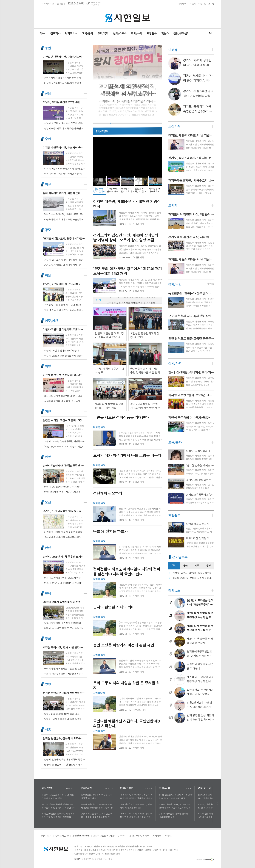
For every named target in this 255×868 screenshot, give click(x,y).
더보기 (70, 789)
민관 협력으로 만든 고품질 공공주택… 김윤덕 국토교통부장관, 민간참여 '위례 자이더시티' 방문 (98, 815)
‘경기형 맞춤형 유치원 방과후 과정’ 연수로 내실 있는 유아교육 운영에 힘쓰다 (58, 806)
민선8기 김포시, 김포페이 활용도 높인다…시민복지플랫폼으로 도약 (193, 573)
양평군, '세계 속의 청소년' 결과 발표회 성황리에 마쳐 (64, 719)
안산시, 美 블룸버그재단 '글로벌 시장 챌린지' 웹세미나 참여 (64, 764)
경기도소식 (71, 33)
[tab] (174, 566)
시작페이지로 (48, 3)
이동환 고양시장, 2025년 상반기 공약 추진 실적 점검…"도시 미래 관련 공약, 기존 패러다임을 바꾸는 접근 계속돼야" (193, 578)
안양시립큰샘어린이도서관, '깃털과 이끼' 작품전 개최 (64, 492)
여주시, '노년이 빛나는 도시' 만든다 (61, 350)
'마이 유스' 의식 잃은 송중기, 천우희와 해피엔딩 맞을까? (136, 806)
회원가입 (202, 3)
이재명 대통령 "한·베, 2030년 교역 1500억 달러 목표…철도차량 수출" (175, 806)
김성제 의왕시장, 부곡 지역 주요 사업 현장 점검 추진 (64, 401)
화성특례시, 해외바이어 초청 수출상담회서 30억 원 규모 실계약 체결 (64, 219)
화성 (48, 184)
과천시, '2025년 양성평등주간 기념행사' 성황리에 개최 (64, 441)
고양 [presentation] (174, 565)
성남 (48, 93)
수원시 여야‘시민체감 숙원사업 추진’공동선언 (64, 174)
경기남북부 (180, 557)
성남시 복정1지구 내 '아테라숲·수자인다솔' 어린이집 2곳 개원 (64, 128)
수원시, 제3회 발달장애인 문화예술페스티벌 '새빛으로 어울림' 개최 (64, 169)
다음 (218, 804)
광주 (48, 230)
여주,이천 (51, 321)
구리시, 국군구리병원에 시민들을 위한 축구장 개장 (64, 674)
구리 (48, 639)
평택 (48, 593)
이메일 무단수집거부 (139, 836)
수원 (48, 139)
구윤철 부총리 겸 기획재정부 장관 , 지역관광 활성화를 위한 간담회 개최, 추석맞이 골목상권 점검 (97, 806)
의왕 (48, 366)
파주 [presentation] (197, 565)
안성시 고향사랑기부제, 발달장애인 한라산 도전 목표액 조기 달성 (64, 578)
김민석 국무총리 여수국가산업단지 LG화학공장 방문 (175, 815)
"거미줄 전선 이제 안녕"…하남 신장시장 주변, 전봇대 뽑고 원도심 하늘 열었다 (64, 310)
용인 (48, 48)
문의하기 (169, 836)
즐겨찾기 (61, 3)
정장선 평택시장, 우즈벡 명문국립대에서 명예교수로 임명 (64, 623)
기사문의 (192, 3)
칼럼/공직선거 (181, 33)
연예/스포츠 (120, 33)
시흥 (48, 730)
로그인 (211, 3)
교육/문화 (87, 33)
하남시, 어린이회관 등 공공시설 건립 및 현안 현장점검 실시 (133, 300)
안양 (48, 457)
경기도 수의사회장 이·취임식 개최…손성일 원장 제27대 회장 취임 (64, 265)
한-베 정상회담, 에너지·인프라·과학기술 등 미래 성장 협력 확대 (176, 797)
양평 (48, 684)
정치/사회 (137, 33)
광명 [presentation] (208, 565)
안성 (48, 548)
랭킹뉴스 (174, 591)
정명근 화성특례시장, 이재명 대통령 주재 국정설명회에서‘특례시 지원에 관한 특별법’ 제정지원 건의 (64, 214)
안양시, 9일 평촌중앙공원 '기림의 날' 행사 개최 (64, 487)
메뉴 (42, 33)
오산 (48, 502)
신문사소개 (46, 836)
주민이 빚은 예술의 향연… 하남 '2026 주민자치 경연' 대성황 (64, 305)
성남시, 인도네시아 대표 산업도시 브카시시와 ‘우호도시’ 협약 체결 (64, 123)
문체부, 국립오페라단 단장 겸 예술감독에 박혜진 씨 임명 (58, 797)
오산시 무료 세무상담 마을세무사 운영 (63, 537)
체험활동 (152, 33)
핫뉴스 (165, 33)
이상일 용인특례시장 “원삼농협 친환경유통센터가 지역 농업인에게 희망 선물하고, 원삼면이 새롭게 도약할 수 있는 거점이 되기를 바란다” (64, 83)
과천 (48, 411)
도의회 (173, 205)
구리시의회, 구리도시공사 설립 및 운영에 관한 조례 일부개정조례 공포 (64, 669)
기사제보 (182, 3)
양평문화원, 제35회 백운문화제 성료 (62, 714)
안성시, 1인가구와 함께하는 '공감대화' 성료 (64, 583)
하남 (48, 275)
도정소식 (174, 126)
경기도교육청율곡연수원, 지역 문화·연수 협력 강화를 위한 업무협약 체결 (58, 815)
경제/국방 (103, 33)
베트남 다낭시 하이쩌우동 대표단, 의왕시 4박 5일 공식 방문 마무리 (64, 396)
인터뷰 (173, 50)
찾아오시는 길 (62, 836)
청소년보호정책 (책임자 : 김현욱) (109, 836)
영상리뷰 (102, 131)
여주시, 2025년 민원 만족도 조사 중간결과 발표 (64, 356)
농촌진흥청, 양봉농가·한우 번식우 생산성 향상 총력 (97, 797)
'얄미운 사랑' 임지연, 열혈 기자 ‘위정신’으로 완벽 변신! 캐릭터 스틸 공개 (137, 815)
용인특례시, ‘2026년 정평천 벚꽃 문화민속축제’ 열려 (64, 78)
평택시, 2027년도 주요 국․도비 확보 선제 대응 (64, 628)
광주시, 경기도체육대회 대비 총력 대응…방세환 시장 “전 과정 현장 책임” (64, 260)
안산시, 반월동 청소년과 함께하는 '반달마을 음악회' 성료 (64, 759)
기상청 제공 (95, 5)
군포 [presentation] (185, 565)
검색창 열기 (211, 33)
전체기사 (55, 33)
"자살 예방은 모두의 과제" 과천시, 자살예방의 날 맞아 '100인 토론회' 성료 (64, 446)
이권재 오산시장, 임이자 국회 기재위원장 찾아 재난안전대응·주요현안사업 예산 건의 (64, 532)
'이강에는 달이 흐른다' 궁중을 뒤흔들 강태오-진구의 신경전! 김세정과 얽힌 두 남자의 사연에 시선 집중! (136, 797)
